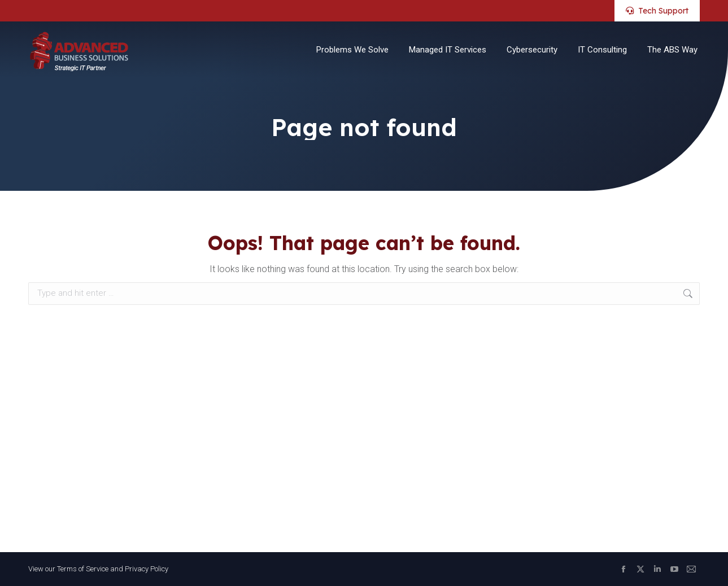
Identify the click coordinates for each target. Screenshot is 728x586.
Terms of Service (83, 569)
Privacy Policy (147, 569)
